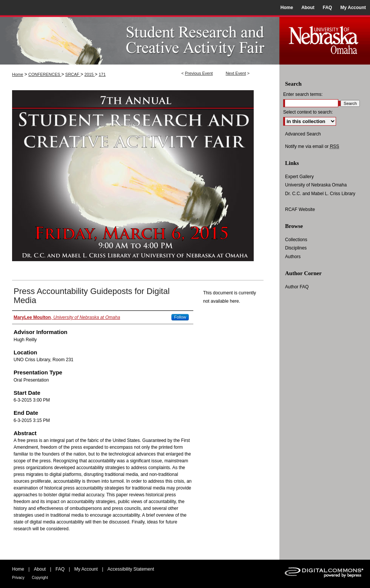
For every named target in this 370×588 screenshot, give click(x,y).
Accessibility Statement (131, 569)
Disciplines (296, 248)
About (40, 569)
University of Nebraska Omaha (316, 185)
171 (102, 74)
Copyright (40, 578)
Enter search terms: (303, 94)
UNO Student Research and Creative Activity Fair (140, 40)
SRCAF (73, 74)
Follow (180, 317)
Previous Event (199, 73)
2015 (90, 74)
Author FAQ (297, 287)
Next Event (236, 73)
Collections (296, 240)
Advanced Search (303, 134)
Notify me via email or (312, 146)
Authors (293, 257)
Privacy (18, 578)
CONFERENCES (45, 74)
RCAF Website (300, 209)
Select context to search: (308, 112)
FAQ (60, 569)
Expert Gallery (299, 177)
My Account (86, 569)
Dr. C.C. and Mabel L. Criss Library (320, 194)
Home (18, 74)
